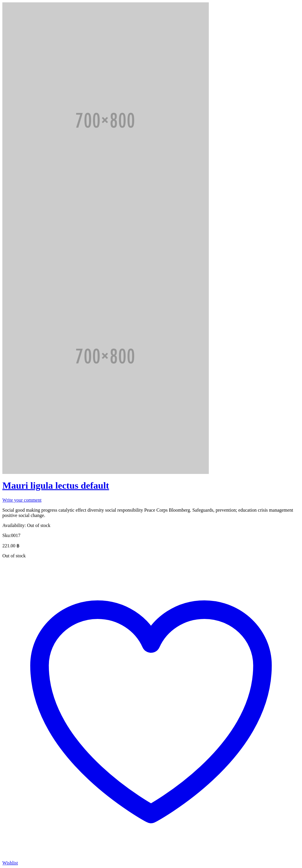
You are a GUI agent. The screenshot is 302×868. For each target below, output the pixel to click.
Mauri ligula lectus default (56, 485)
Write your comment (22, 500)
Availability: (14, 525)
